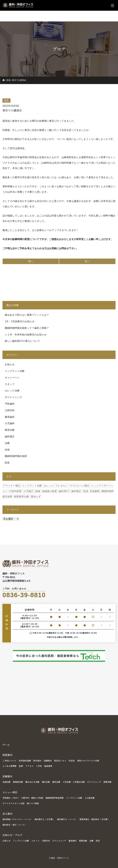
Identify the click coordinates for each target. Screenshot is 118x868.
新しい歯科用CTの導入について (22, 341)
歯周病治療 (18, 782)
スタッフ (10, 384)
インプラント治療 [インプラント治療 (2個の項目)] (32, 486)
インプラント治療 (15, 371)
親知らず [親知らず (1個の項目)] (36, 497)
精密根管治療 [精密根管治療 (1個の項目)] (22, 497)
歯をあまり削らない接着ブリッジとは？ (27, 315)
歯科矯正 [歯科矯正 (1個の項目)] (76, 491)
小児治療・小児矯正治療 (74, 782)
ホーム (6, 745)
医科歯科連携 (25, 761)
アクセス (29, 766)
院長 (9, 80)
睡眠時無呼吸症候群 (16, 456)
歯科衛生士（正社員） (45, 819)
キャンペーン (12, 378)
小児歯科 (10, 423)
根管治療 (10, 430)
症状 (7, 450)
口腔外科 (10, 410)
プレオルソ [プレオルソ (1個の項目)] (62, 486)
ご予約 (39, 766)
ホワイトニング (13, 397)
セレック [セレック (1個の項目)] (49, 486)
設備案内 (48, 761)
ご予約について (9, 761)
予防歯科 (10, 404)
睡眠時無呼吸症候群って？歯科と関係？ (27, 328)
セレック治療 (12, 391)
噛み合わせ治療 (32, 782)
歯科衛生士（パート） (67, 819)
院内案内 (37, 761)
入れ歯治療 (89, 798)
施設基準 (48, 766)
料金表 (72, 761)
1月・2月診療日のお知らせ (20, 321)
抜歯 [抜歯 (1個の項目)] (38, 491)
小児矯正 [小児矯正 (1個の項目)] (28, 491)
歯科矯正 (10, 437)
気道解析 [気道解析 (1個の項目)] (95, 491)
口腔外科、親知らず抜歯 (32, 798)
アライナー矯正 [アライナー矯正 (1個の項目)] (12, 486)
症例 (21, 766)
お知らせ (10, 364)
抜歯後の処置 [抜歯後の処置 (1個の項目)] (49, 491)
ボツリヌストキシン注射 (13, 803)
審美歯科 (10, 417)
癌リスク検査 (33, 803)
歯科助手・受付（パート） (14, 825)
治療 (7, 443)
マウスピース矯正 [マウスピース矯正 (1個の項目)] (80, 486)
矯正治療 (46, 782)
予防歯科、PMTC (11, 798)
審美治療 (56, 782)
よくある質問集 (9, 766)
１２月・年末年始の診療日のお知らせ (26, 335)
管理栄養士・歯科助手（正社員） (94, 819)
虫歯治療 (6, 782)
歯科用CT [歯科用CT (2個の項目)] (64, 491)
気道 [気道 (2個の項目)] (86, 491)
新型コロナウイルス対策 (88, 761)
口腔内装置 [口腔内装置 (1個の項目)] (15, 491)
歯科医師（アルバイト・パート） (17, 819)
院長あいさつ (60, 761)
